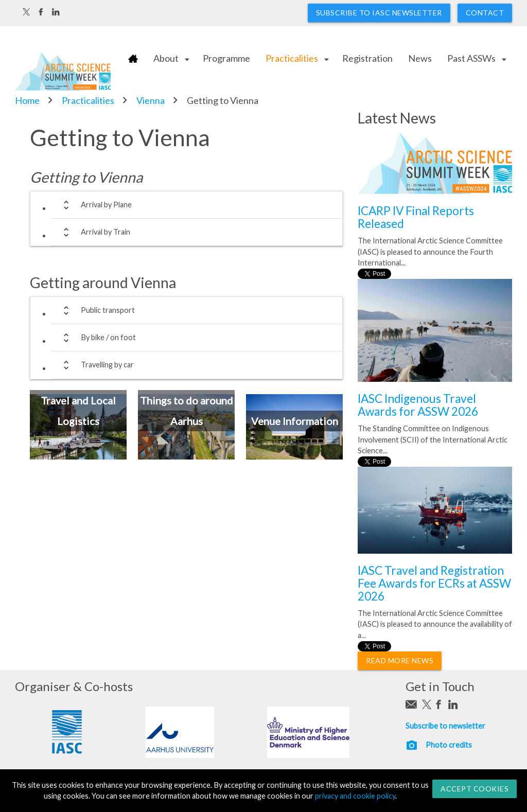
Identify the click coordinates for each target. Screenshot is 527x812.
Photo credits (449, 745)
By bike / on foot (98, 338)
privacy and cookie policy (355, 796)
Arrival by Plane (95, 205)
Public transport (97, 311)
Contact (485, 13)
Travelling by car (96, 365)
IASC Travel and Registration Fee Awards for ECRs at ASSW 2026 (434, 583)
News (420, 58)
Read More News (400, 660)
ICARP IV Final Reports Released (416, 217)
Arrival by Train (95, 232)
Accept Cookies (475, 789)
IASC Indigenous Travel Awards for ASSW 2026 (418, 405)
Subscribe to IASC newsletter (379, 13)
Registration (367, 58)
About (166, 58)
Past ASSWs (471, 58)
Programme (226, 58)
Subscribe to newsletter (445, 726)
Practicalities (292, 58)
